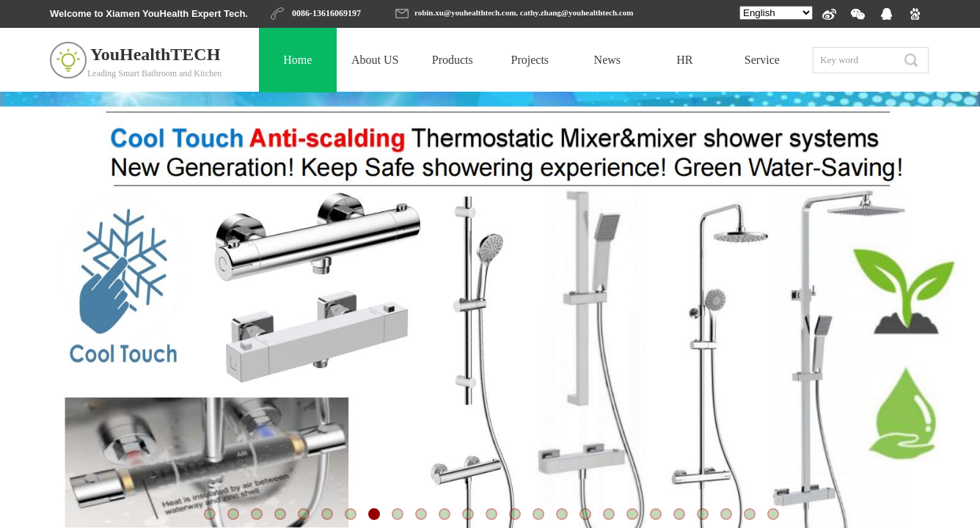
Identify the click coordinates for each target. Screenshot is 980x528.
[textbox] (854, 60)
